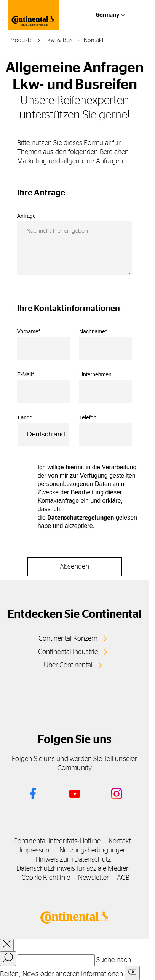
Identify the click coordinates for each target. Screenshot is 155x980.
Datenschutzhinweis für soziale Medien (73, 869)
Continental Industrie (68, 652)
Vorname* (29, 331)
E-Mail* (26, 374)
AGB (123, 878)
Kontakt (120, 841)
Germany (107, 15)
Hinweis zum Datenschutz (73, 860)
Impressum (36, 851)
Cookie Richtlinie (46, 878)
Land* (25, 417)
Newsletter (93, 878)
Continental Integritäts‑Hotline (57, 841)
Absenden (74, 567)
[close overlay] (7, 945)
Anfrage (26, 216)
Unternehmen (95, 374)
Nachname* (93, 331)
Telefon (88, 417)
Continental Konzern (68, 639)
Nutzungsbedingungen (93, 851)
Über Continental (68, 665)
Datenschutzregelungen (81, 518)
